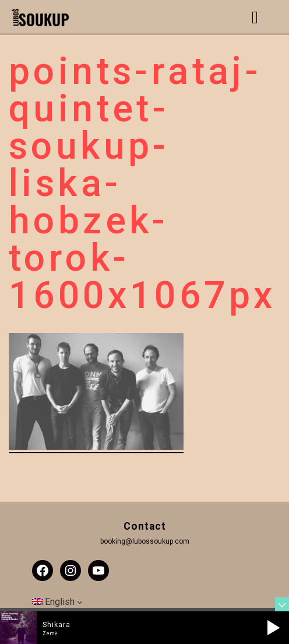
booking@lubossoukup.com (145, 541)
